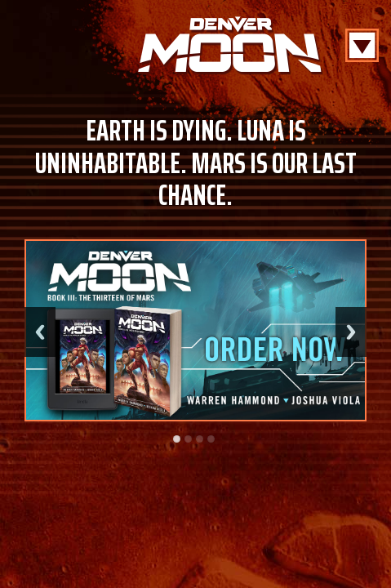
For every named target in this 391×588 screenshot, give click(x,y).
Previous (40, 332)
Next (351, 332)
